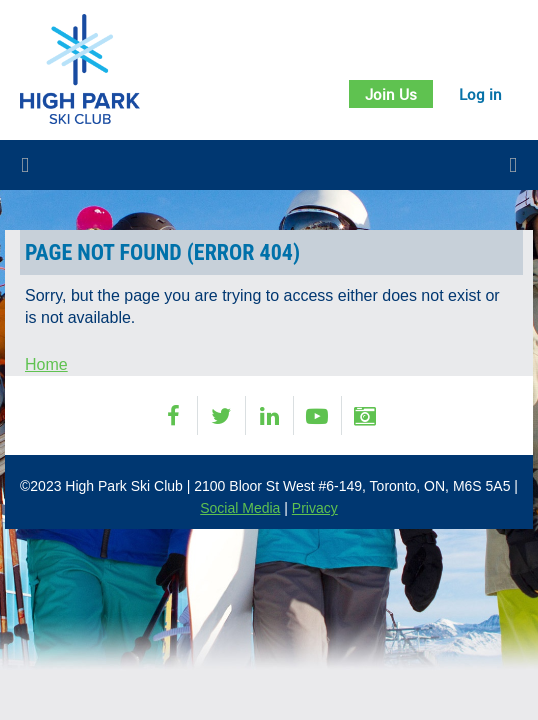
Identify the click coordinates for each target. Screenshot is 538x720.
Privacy (315, 508)
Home (46, 364)
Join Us (391, 94)
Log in (480, 94)
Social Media (240, 508)
